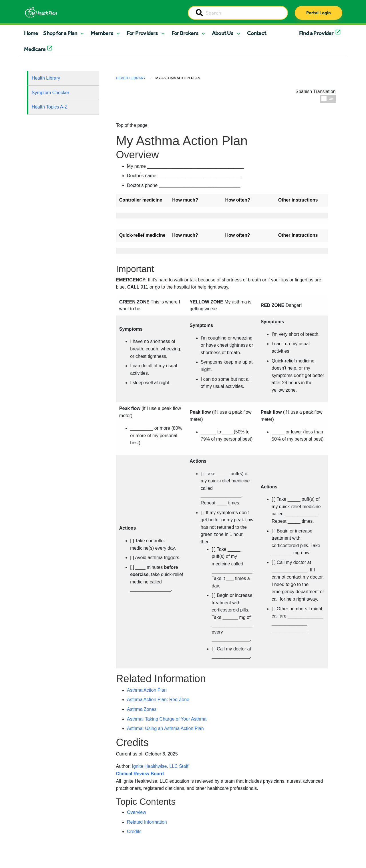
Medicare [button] (35, 49)
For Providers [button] (142, 33)
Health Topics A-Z (50, 107)
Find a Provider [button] (316, 33)
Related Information (147, 822)
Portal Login (319, 13)
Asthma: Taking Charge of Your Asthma (167, 719)
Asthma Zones (142, 709)
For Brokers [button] (185, 33)
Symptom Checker (51, 93)
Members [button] (102, 33)
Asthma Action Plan (147, 690)
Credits (134, 831)
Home (31, 33)
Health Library (46, 78)
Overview (137, 812)
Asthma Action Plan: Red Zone (158, 700)
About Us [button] (223, 33)
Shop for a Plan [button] (60, 33)
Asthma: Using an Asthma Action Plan (165, 728)
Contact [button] (257, 33)
